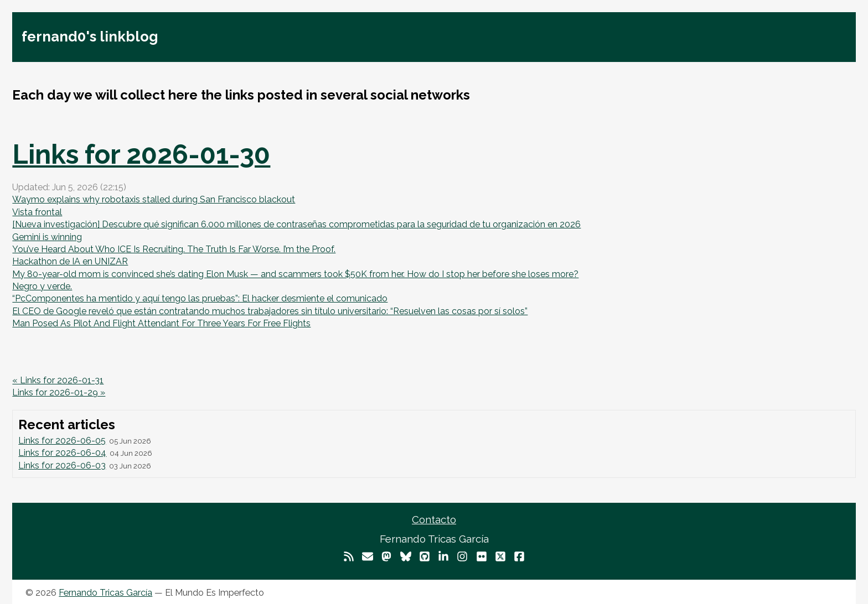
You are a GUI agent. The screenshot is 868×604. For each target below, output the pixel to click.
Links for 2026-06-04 (62, 453)
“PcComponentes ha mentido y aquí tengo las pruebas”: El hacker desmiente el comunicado (200, 298)
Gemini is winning (47, 237)
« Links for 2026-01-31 (58, 380)
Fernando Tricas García (105, 593)
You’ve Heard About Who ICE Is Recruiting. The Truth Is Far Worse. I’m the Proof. (174, 249)
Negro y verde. (42, 286)
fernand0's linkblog (90, 37)
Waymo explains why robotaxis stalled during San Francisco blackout (154, 199)
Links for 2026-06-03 (62, 465)
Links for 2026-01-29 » (59, 392)
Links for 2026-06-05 (62, 441)
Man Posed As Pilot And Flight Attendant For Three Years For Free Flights (161, 323)
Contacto (434, 519)
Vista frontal (37, 212)
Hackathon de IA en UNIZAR (70, 261)
